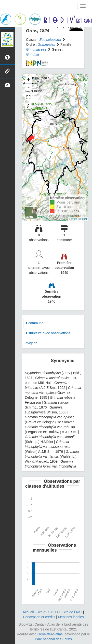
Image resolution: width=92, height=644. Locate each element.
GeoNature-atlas (50, 634)
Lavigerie (31, 343)
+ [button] (29, 80)
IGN (84, 219)
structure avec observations (48, 333)
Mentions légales (71, 617)
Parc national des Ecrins (53, 639)
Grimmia (33, 54)
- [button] (28, 87)
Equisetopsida (50, 40)
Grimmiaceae (36, 49)
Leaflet (73, 219)
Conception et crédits (39, 617)
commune (34, 323)
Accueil (28, 612)
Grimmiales (46, 44)
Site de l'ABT (72, 612)
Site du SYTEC (48, 612)
